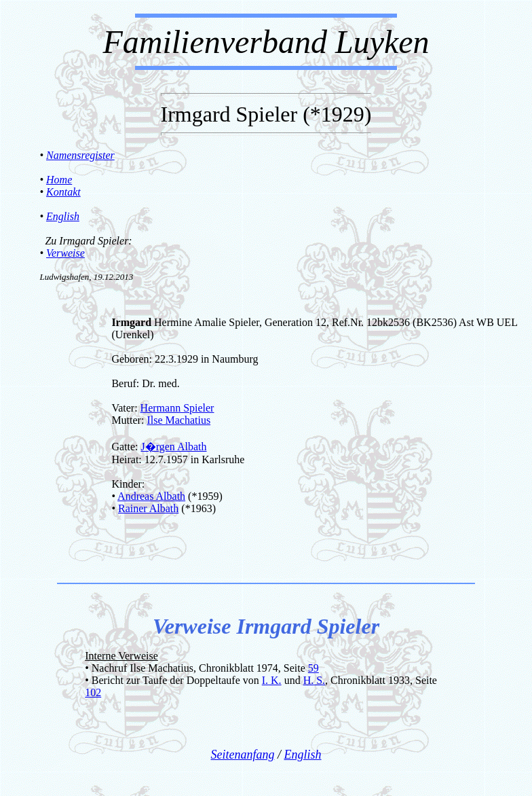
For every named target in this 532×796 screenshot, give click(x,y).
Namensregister (80, 155)
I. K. (272, 680)
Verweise (65, 253)
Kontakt (63, 192)
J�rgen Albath (173, 447)
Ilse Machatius (178, 420)
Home (59, 180)
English (63, 216)
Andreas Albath (151, 496)
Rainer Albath (148, 508)
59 (313, 668)
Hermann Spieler (177, 408)
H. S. (314, 680)
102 (93, 692)
